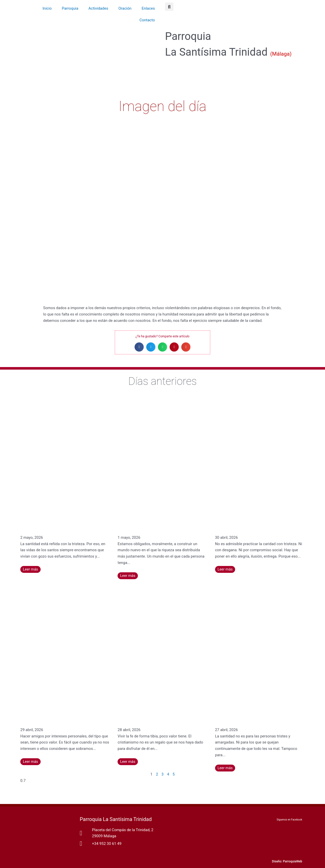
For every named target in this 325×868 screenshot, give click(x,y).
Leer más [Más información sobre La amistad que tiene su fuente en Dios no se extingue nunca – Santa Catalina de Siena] (31, 762)
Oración (125, 8)
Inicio (47, 8)
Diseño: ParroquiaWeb (287, 861)
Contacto (147, 20)
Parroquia (70, 8)
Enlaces (148, 8)
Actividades (98, 8)
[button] (169, 7)
